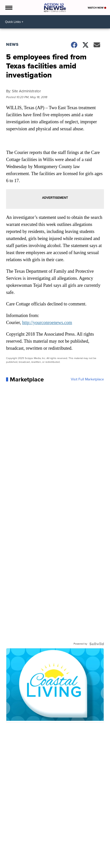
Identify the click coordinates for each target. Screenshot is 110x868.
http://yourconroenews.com (47, 323)
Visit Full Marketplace (87, 379)
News (12, 44)
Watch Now (97, 8)
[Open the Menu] (8, 8)
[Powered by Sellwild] (97, 644)
